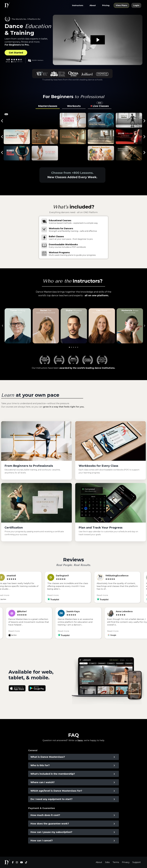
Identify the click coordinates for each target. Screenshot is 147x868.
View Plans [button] (121, 5)
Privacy (126, 862)
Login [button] (136, 5)
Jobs (107, 862)
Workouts (74, 106)
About (99, 862)
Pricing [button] (106, 5)
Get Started (16, 53)
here (80, 740)
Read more (55, 595)
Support (137, 862)
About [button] (93, 5)
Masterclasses (48, 106)
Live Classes (101, 106)
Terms (116, 862)
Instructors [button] (78, 5)
